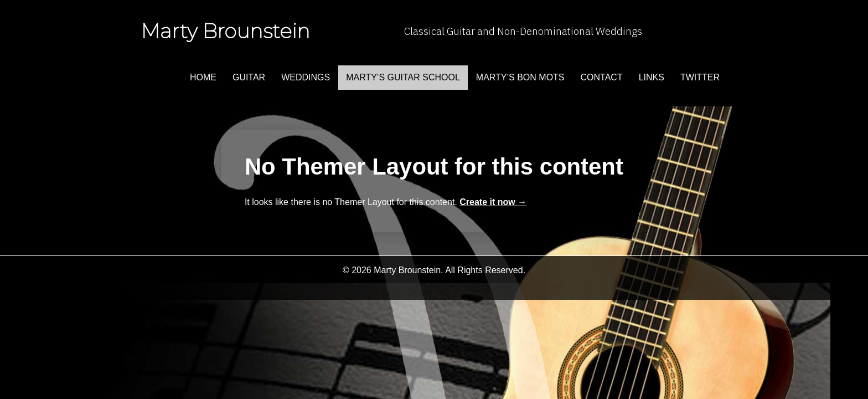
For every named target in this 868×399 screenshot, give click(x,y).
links (652, 77)
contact (602, 77)
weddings (306, 77)
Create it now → (493, 202)
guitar (249, 77)
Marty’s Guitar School (403, 77)
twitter (700, 77)
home (203, 77)
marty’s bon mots (520, 77)
